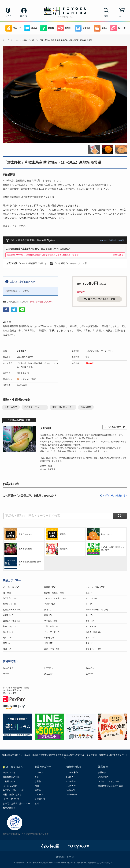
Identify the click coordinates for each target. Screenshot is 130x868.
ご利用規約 (103, 777)
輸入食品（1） (9, 632)
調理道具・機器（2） (12, 621)
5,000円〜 (90, 668)
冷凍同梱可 (40, 799)
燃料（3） (49, 615)
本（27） (90, 615)
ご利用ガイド (9, 781)
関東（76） (8, 638)
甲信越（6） (50, 638)
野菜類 (47, 28)
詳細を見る (118, 255)
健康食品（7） (9, 615)
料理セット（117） (11, 604)
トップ (6, 40)
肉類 (37, 786)
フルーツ (13, 28)
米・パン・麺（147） (12, 587)
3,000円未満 (8, 668)
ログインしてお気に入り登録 (99, 299)
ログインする (9, 772)
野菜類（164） (51, 587)
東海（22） (91, 638)
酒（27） (48, 610)
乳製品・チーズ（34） (13, 610)
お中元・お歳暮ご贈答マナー (16, 803)
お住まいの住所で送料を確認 (112, 240)
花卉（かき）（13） (12, 626)
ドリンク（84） (92, 598)
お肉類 (64, 28)
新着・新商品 (11, 407)
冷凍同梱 (83, 28)
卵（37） (90, 604)
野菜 (37, 777)
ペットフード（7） (52, 632)
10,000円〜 (49, 674)
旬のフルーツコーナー (35, 407)
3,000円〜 (48, 668)
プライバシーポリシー (108, 781)
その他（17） (50, 604)
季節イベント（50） (94, 649)
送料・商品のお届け (12, 795)
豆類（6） (90, 593)
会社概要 (102, 772)
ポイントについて (11, 799)
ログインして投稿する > (115, 496)
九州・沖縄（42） (52, 649)
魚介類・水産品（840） (54, 593)
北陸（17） (49, 643)
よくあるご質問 (10, 786)
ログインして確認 (28, 379)
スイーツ (118, 28)
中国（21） (91, 643)
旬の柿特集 (86, 407)
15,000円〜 (91, 674)
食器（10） (91, 621)
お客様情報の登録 (11, 777)
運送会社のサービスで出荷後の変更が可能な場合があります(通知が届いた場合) (43, 255)
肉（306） (7, 593)
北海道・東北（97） (94, 632)
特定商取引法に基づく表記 (111, 786)
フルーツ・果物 (20, 40)
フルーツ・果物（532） (96, 587)
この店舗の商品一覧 (116, 427)
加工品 (101, 28)
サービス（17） (51, 621)
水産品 (30, 28)
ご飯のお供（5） (51, 626)
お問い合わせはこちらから (41, 302)
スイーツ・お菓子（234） (55, 598)
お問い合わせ (9, 808)
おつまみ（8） (92, 626)
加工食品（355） (10, 598)
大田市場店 (22, 351)
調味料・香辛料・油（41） (97, 610)
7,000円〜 (7, 674)
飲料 (37, 803)
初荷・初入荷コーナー (63, 407)
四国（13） (8, 649)
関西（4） (7, 643)
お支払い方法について (13, 790)
